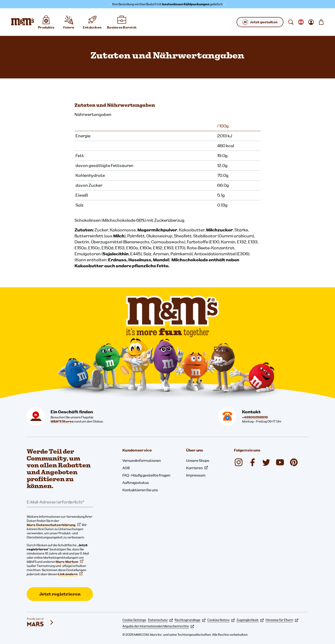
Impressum (196, 475)
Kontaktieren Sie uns (140, 490)
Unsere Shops (198, 460)
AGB (126, 468)
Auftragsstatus (136, 483)
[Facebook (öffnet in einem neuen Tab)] (252, 462)
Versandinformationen (142, 460)
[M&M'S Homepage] (23, 22)
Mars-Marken (69, 562)
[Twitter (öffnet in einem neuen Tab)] (266, 462)
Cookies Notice (221, 620)
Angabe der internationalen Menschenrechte (158, 626)
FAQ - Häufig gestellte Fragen (146, 475)
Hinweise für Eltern (282, 620)
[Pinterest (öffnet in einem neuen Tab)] (294, 462)
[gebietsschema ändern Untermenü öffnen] (301, 22)
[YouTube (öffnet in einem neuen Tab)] (280, 462)
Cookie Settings (134, 620)
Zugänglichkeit (250, 620)
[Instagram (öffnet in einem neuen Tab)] (239, 462)
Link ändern (70, 574)
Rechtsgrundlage (190, 620)
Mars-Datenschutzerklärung (54, 525)
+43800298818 (255, 417)
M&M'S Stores (62, 421)
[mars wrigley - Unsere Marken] (40, 622)
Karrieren (197, 468)
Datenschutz (160, 620)
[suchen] (291, 22)
